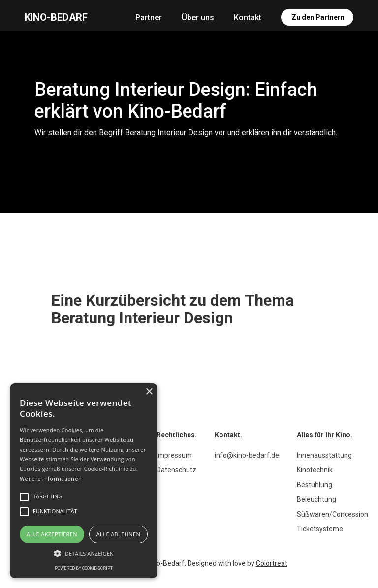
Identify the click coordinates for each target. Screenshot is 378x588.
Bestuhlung (315, 485)
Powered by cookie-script (84, 568)
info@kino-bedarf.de (247, 455)
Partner (149, 17)
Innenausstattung (324, 455)
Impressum (174, 455)
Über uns (198, 17)
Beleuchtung (316, 499)
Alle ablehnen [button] (118, 534)
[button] (84, 553)
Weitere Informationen (51, 479)
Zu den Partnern (318, 17)
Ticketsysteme (320, 529)
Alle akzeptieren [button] (52, 534)
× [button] (149, 392)
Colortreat (272, 563)
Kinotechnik (315, 470)
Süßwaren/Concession (332, 514)
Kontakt (248, 17)
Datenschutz (176, 470)
